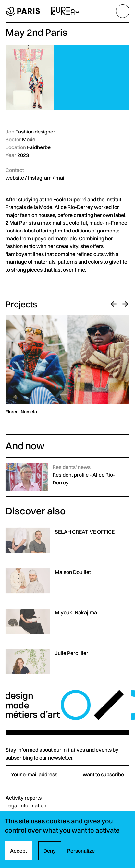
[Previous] (114, 304)
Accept (18, 851)
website (15, 178)
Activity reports (24, 798)
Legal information (26, 805)
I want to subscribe (102, 774)
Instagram (40, 178)
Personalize (81, 851)
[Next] (125, 304)
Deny (50, 851)
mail (61, 178)
